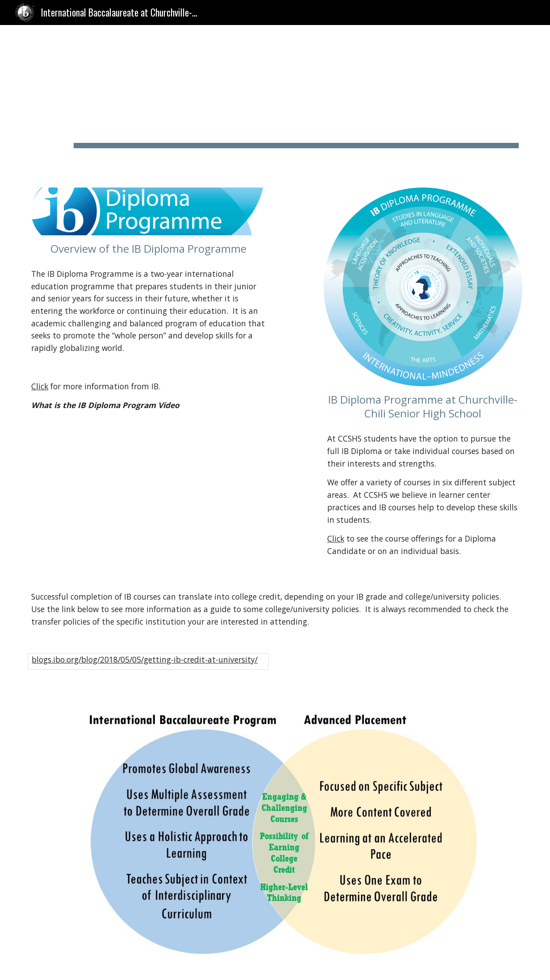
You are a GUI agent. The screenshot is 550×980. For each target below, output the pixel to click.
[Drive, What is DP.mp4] (148, 492)
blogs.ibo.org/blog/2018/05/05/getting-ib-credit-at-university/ (145, 659)
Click (40, 386)
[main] (296, 101)
